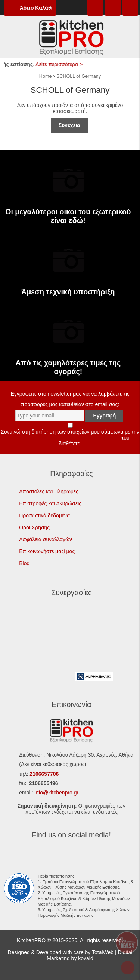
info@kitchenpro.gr (56, 793)
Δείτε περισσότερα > (61, 64)
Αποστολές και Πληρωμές (49, 491)
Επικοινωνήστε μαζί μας (47, 551)
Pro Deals (127, 943)
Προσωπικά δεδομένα (44, 515)
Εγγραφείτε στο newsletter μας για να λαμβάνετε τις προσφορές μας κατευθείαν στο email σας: (70, 405)
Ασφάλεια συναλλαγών (46, 539)
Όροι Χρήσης (34, 527)
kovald (85, 958)
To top (130, 968)
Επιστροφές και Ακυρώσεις (50, 503)
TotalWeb (103, 952)
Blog (24, 563)
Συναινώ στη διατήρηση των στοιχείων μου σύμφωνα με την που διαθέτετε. (70, 435)
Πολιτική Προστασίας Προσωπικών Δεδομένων (65, 438)
